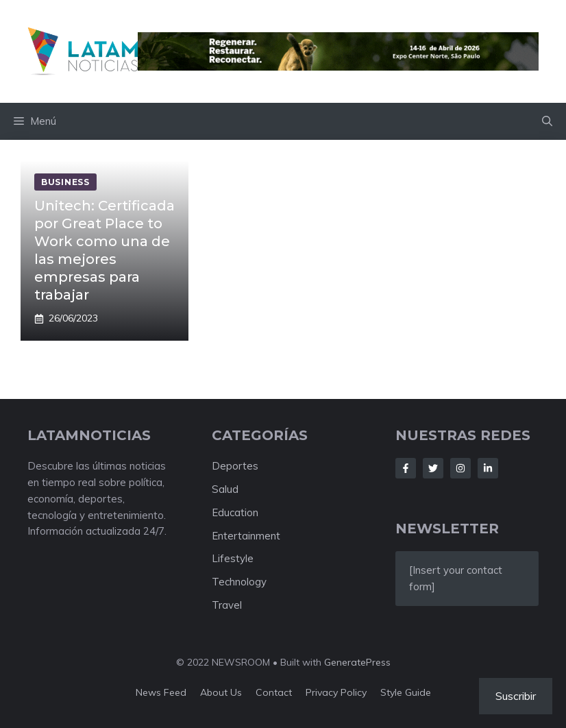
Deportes (235, 466)
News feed (161, 692)
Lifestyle (233, 558)
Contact (274, 692)
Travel (227, 605)
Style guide (406, 692)
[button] (547, 121)
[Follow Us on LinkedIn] (488, 468)
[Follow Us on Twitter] (433, 468)
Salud (225, 489)
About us (221, 692)
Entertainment (246, 536)
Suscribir (516, 696)
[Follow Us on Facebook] (406, 468)
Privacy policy (336, 692)
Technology (239, 582)
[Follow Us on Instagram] (460, 468)
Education (235, 512)
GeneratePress (357, 662)
